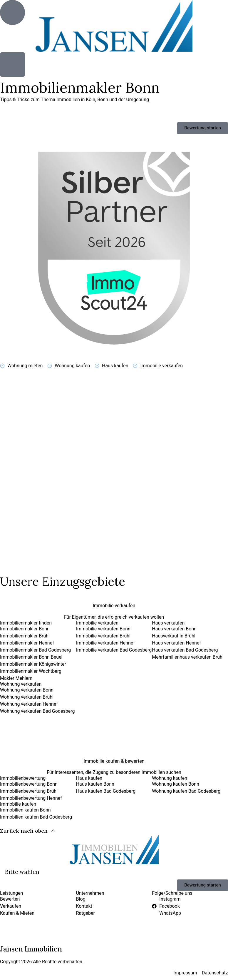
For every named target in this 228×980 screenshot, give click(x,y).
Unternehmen (90, 899)
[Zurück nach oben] (28, 836)
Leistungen (11, 899)
